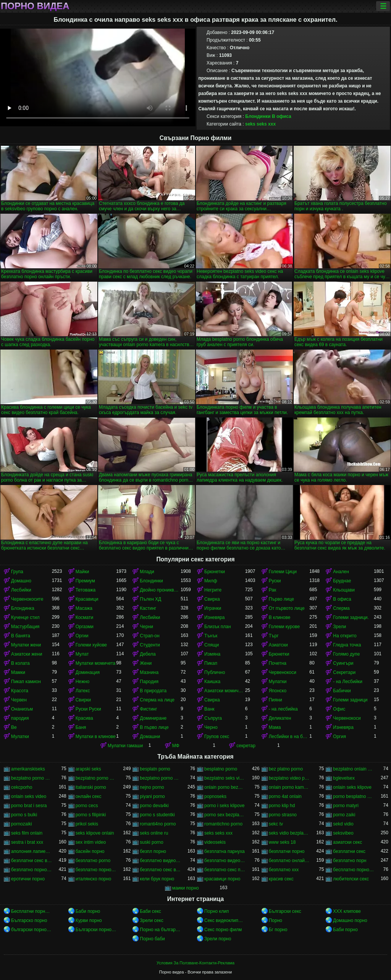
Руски (275, 581)
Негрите (213, 590)
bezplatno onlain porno (353, 769)
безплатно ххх (284, 870)
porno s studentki (157, 815)
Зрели (339, 627)
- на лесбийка (283, 709)
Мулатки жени (26, 645)
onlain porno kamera (289, 787)
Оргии (82, 636)
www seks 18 (282, 842)
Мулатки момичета (96, 663)
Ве (14, 727)
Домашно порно (350, 920)
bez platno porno (286, 769)
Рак (273, 590)
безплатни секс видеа (32, 861)
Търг (274, 636)
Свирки (83, 700)
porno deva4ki (154, 806)
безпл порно (153, 851)
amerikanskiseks (28, 769)
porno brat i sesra (29, 806)
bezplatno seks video (225, 778)
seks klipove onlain (95, 833)
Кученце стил (25, 617)
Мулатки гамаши (125, 746)
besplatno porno (221, 769)
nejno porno (152, 787)
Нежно (83, 682)
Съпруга (213, 718)
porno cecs (87, 806)
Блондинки (258, 116)
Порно (275, 920)
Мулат (82, 654)
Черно (211, 727)
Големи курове (284, 627)
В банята (21, 636)
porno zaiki (344, 815)
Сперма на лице (157, 700)
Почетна (278, 663)
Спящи (212, 645)
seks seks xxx (260, 124)
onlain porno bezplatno (225, 787)
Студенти (150, 645)
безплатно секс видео (160, 870)
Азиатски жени (27, 654)
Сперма (341, 608)
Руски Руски (88, 709)
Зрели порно (218, 939)
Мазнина (149, 672)
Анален (341, 572)
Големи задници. (351, 617)
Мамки (18, 672)
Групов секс (217, 737)
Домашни (150, 737)
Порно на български (160, 930)
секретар (246, 746)
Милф (211, 581)
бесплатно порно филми (353, 870)
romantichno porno (223, 824)
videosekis (215, 842)
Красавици (87, 599)
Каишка (212, 682)
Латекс (83, 691)
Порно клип (217, 911)
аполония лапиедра (32, 851)
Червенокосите (27, 599)
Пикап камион (26, 682)
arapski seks (88, 769)
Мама (275, 727)
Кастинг (148, 608)
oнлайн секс (89, 796)
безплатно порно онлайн (96, 870)
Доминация (88, 672)
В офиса (282, 116)
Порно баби (152, 939)
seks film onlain (27, 833)
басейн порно (90, 851)
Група (17, 572)
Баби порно (88, 911)
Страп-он (149, 636)
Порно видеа (35, 6)
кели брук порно (157, 879)
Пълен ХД (150, 599)
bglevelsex (344, 778)
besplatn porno (155, 769)
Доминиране (153, 718)
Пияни (275, 700)
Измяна (212, 654)
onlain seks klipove (352, 787)
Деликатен (280, 718)
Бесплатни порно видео (32, 911)
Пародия (149, 682)
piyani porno (152, 796)
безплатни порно (287, 851)
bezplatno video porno (289, 778)
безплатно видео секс (225, 861)
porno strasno (283, 815)
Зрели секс (151, 920)
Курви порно (89, 920)
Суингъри (343, 663)
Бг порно (278, 930)
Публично (215, 672)
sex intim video (91, 842)
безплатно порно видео (32, 870)
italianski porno (91, 787)
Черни (146, 627)
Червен (19, 700)
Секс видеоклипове (225, 920)
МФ (176, 746)
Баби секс (150, 911)
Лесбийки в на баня (289, 737)
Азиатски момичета (225, 691)
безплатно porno (93, 861)
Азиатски (278, 645)
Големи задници (350, 700)
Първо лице (281, 599)
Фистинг (148, 709)
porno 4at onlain (285, 796)
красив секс (281, 879)
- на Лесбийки (348, 682)
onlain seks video (29, 796)
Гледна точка (347, 645)
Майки (82, 572)
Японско (278, 691)
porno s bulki (24, 815)
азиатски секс (347, 842)
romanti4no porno (158, 824)
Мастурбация (25, 627)
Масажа (84, 608)
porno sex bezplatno (225, 815)
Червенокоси (283, 672)
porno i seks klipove (224, 806)
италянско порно (93, 879)
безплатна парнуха (225, 851)
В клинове (280, 617)
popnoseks (215, 796)
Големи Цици (283, 572)
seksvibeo (343, 833)
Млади (147, 572)
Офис (339, 709)
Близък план (218, 627)
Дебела (148, 654)
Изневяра (215, 617)
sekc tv (276, 824)
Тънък (211, 636)
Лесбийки (21, 590)
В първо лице (154, 727)
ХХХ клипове (347, 911)
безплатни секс (349, 851)
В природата (153, 691)
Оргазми (85, 627)
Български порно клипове (96, 930)
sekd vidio (343, 824)
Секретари (344, 672)
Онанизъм (22, 709)
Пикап (211, 663)
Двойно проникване (160, 590)
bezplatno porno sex (96, 778)
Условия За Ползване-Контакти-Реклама (195, 963)
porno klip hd (282, 806)
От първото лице (287, 608)
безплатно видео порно (160, 861)
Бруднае (342, 581)
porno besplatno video (353, 796)
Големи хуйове (91, 645)
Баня (81, 727)
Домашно (21, 581)
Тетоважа (86, 590)
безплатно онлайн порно (289, 861)
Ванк (209, 709)
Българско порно (29, 920)
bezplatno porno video (160, 778)
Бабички (342, 691)
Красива (84, 718)
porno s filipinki (91, 815)
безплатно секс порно (225, 870)
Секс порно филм (223, 930)
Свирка (212, 599)
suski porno (151, 842)
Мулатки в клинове (96, 737)
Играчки (213, 608)
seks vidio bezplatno (289, 833)
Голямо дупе (346, 654)
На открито (345, 636)
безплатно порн (350, 861)
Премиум (85, 581)
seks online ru (154, 833)
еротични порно (28, 879)
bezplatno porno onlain (32, 778)
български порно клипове (32, 930)
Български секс (285, 911)
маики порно (186, 888)
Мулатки (278, 682)
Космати (85, 617)
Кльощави (344, 590)
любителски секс (351, 879)
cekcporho (22, 787)
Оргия (339, 737)
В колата (20, 663)
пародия (20, 718)
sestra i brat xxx (27, 842)
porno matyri (346, 806)
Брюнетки (215, 572)
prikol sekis (87, 824)
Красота (20, 691)
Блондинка (23, 608)
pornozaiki (22, 824)
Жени (146, 663)
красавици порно (222, 879)
